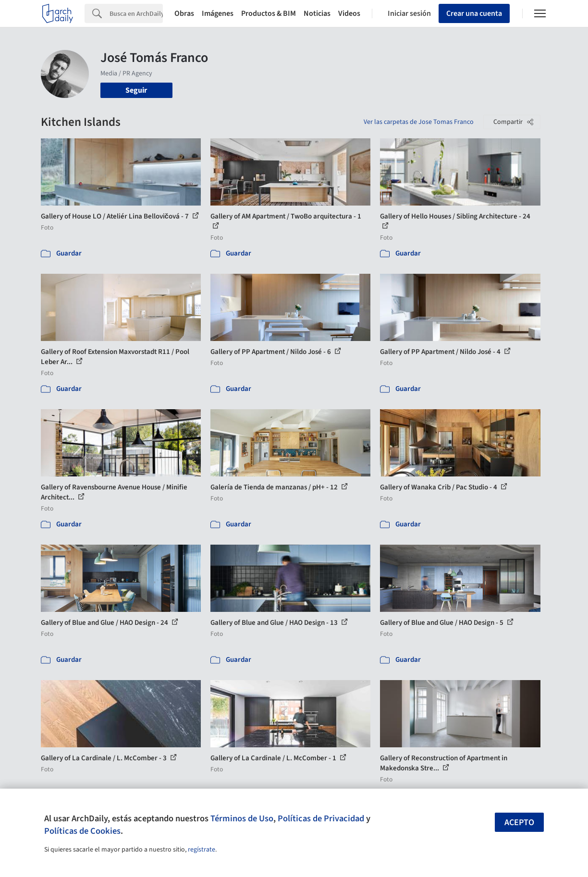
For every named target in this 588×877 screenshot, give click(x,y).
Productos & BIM (269, 13)
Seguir (136, 90)
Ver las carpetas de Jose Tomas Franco (419, 122)
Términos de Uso (242, 818)
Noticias (317, 13)
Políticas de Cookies (82, 831)
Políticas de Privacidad (321, 818)
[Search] (136, 13)
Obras (184, 13)
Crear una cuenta (474, 13)
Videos (349, 13)
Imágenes (218, 13)
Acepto (519, 822)
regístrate (202, 850)
